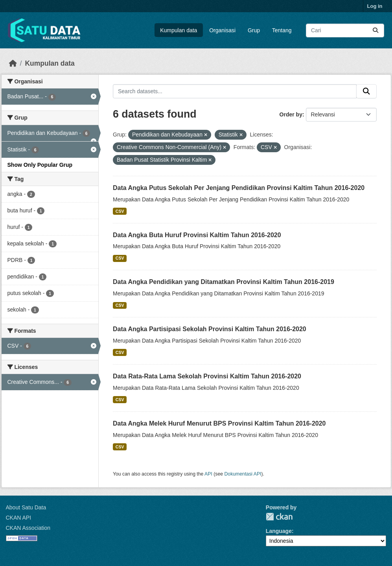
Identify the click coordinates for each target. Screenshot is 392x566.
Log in (375, 6)
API (208, 474)
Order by (291, 114)
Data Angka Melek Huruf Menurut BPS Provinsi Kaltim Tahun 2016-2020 (219, 423)
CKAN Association (28, 528)
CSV (120, 211)
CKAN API (19, 518)
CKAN (279, 517)
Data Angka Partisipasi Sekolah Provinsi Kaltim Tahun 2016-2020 (210, 329)
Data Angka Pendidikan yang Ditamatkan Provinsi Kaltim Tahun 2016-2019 (224, 282)
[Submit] (375, 30)
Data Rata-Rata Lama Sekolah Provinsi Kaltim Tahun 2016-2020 (207, 376)
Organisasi (222, 30)
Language (279, 531)
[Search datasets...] (345, 30)
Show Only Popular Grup (40, 165)
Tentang (282, 30)
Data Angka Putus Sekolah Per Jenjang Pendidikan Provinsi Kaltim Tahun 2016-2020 (239, 188)
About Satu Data (26, 507)
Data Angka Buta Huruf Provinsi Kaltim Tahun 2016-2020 (197, 235)
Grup (254, 30)
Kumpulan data (179, 30)
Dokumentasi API (243, 474)
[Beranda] (13, 63)
